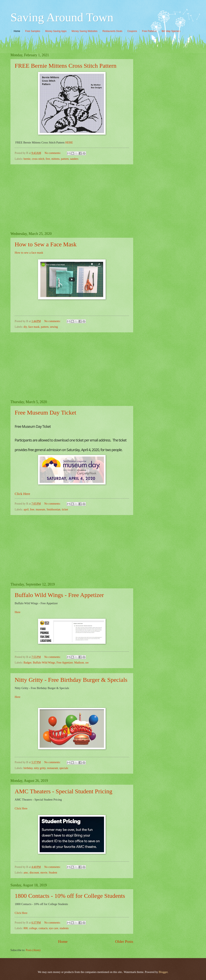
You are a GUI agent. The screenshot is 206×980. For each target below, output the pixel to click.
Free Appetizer (65, 663)
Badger (27, 663)
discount (34, 873)
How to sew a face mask (29, 253)
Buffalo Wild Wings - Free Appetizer (59, 595)
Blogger (163, 972)
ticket (65, 509)
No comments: (53, 153)
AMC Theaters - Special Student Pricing (63, 791)
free (48, 159)
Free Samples (33, 31)
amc (26, 873)
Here (18, 612)
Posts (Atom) (33, 950)
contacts (43, 928)
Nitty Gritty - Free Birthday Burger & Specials (71, 680)
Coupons (132, 31)
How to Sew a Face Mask (46, 244)
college (33, 928)
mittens (55, 159)
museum (41, 509)
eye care (54, 928)
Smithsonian (53, 509)
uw (87, 663)
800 (26, 928)
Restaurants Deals (112, 31)
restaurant (53, 768)
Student (53, 873)
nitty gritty (40, 768)
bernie (27, 159)
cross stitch (38, 159)
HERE (69, 142)
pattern (65, 159)
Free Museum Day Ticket (45, 412)
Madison (79, 663)
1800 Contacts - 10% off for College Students (70, 896)
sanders (74, 159)
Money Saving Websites (85, 31)
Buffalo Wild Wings (44, 663)
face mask (34, 327)
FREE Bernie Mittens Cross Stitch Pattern (66, 66)
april (26, 509)
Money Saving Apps (56, 31)
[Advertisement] (72, 198)
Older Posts (124, 942)
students (64, 928)
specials (64, 768)
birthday (28, 768)
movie (44, 873)
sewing (54, 327)
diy (25, 327)
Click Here (23, 494)
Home (17, 31)
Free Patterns (149, 31)
